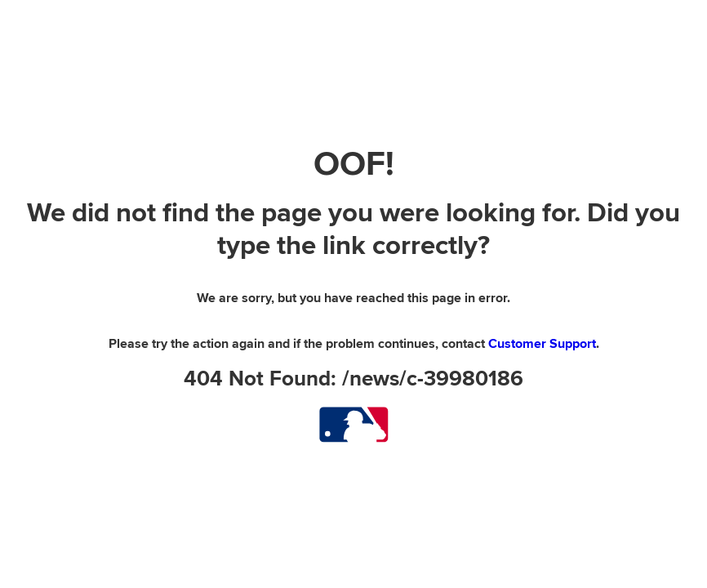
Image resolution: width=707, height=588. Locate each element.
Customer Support (542, 344)
